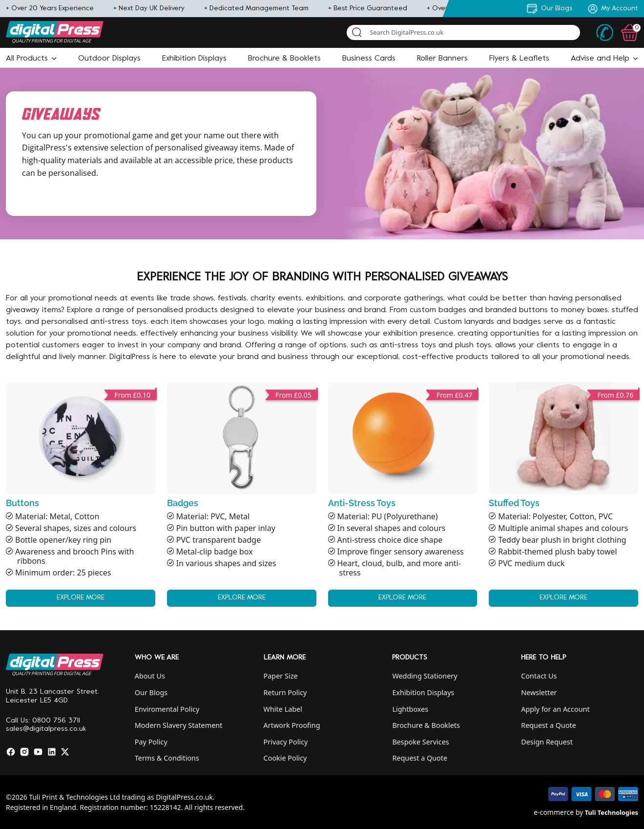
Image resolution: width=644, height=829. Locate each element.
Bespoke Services (420, 742)
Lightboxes (410, 709)
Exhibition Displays (423, 692)
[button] (31, 59)
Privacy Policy (286, 742)
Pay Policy (151, 742)
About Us (150, 676)
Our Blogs (151, 692)
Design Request (547, 742)
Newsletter (539, 692)
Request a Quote (420, 758)
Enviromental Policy (167, 709)
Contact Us (539, 676)
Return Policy (285, 692)
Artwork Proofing (292, 725)
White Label (283, 709)
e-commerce (554, 812)
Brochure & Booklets (426, 725)
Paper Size (281, 676)
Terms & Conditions (167, 758)
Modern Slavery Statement (179, 725)
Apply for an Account (555, 709)
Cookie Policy (285, 758)
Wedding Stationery (425, 676)
